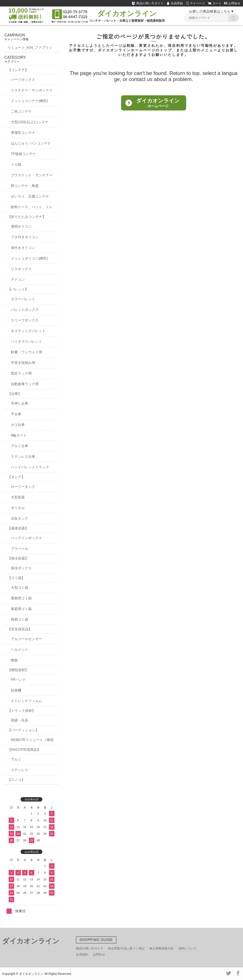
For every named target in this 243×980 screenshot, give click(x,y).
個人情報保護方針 (161, 948)
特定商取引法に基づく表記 (126, 948)
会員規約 (82, 954)
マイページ (197, 3)
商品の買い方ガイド (148, 3)
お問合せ (232, 3)
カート (217, 3)
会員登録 (177, 3)
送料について (187, 948)
